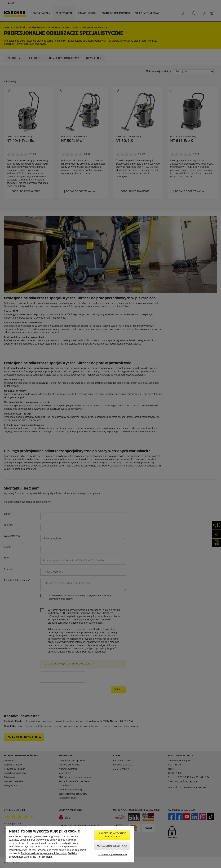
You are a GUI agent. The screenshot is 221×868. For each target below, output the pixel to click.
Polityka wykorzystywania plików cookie (44, 854)
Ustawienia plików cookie (112, 855)
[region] (70, 844)
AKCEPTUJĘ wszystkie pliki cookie (112, 835)
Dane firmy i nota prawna (38, 857)
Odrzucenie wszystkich (112, 846)
